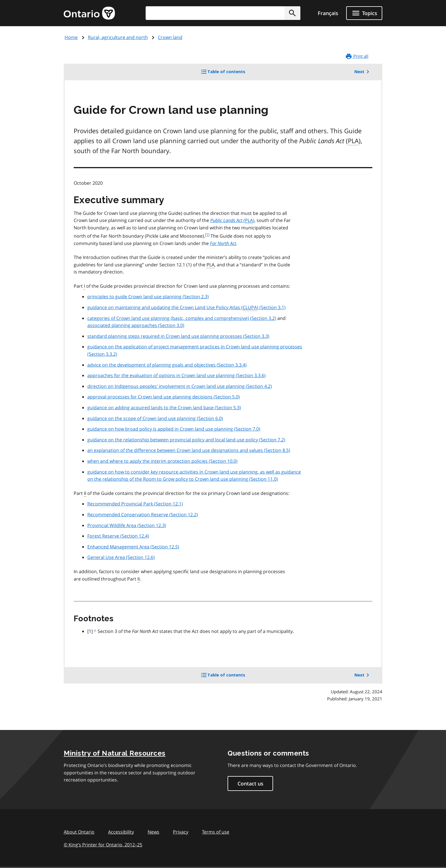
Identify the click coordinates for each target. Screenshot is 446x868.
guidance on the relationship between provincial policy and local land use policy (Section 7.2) (186, 440)
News (153, 832)
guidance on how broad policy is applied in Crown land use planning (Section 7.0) (174, 429)
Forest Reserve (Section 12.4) (118, 536)
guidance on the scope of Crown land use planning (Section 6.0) (155, 418)
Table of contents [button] (232, 74)
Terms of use (216, 832)
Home (71, 37)
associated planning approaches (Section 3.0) (136, 325)
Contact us (250, 783)
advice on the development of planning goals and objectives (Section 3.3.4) (167, 365)
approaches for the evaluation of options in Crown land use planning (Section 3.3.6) (176, 375)
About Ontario (79, 832)
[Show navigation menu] (364, 13)
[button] (292, 13)
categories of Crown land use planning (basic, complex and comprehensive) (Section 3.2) (182, 318)
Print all (357, 56)
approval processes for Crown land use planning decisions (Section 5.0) (164, 397)
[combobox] (223, 13)
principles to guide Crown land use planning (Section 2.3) (148, 297)
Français (328, 13)
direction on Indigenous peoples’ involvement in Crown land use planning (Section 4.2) (180, 386)
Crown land (170, 37)
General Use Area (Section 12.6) (121, 557)
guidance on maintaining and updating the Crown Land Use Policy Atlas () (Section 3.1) (186, 308)
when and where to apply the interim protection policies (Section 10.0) (162, 461)
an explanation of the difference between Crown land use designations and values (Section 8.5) (189, 450)
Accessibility (121, 832)
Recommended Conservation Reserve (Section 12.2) (143, 515)
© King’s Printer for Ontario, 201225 (103, 845)
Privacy (181, 832)
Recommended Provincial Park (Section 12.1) (135, 504)
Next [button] (363, 72)
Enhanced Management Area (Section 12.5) (133, 547)
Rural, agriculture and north (118, 37)
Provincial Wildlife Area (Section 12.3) (127, 525)
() (232, 221)
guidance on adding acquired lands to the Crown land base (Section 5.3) (164, 408)
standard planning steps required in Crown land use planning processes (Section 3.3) (178, 336)
